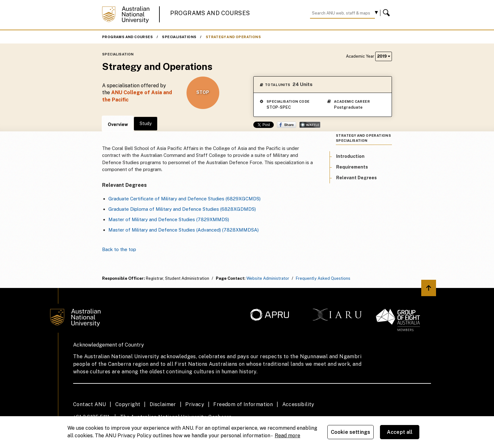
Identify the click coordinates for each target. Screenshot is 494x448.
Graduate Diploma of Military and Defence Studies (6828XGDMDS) (182, 209)
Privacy (195, 404)
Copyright (128, 404)
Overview (118, 124)
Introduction (350, 156)
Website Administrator (268, 278)
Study (146, 123)
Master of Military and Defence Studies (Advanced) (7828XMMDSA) (184, 230)
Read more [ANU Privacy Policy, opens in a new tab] (287, 436)
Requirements (352, 167)
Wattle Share (310, 125)
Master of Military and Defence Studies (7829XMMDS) (169, 219)
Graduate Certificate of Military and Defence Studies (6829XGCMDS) (184, 199)
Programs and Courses (210, 13)
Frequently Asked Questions (323, 278)
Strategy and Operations (233, 37)
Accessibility (298, 404)
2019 (384, 56)
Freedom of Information (243, 404)
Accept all (400, 432)
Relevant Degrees (356, 178)
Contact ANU (89, 404)
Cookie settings (350, 432)
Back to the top (119, 249)
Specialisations (179, 37)
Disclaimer (163, 404)
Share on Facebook (287, 125)
